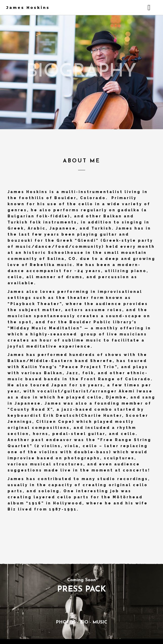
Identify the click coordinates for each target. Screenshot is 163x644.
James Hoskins (28, 8)
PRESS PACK (81, 590)
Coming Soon (81, 580)
